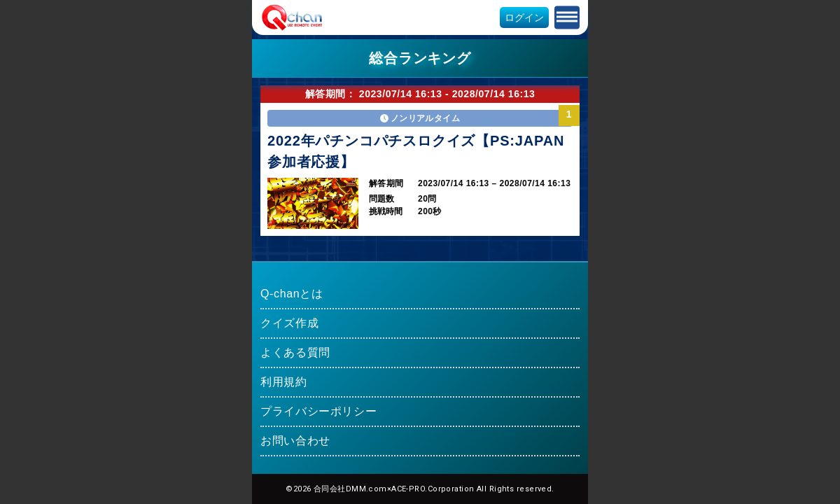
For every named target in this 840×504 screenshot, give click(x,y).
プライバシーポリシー (318, 411)
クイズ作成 (289, 323)
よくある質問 (295, 352)
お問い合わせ (295, 441)
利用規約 (284, 382)
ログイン (524, 17)
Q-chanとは (292, 294)
